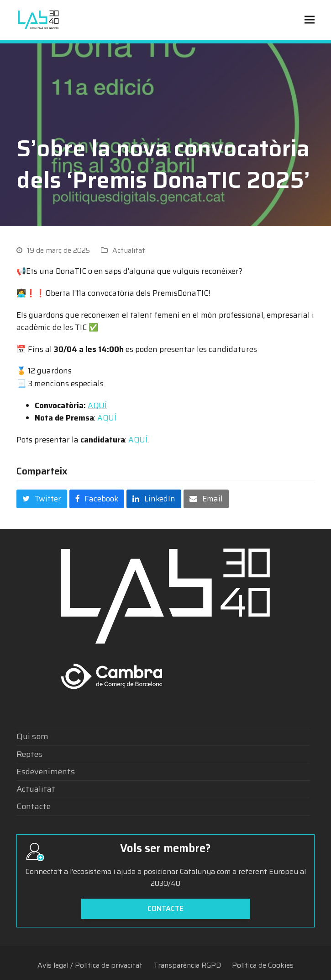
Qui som (32, 736)
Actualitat (129, 250)
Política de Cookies (263, 965)
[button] (310, 20)
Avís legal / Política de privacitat (90, 965)
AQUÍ (97, 405)
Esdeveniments (46, 772)
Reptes (29, 754)
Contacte (34, 806)
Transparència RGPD (187, 965)
